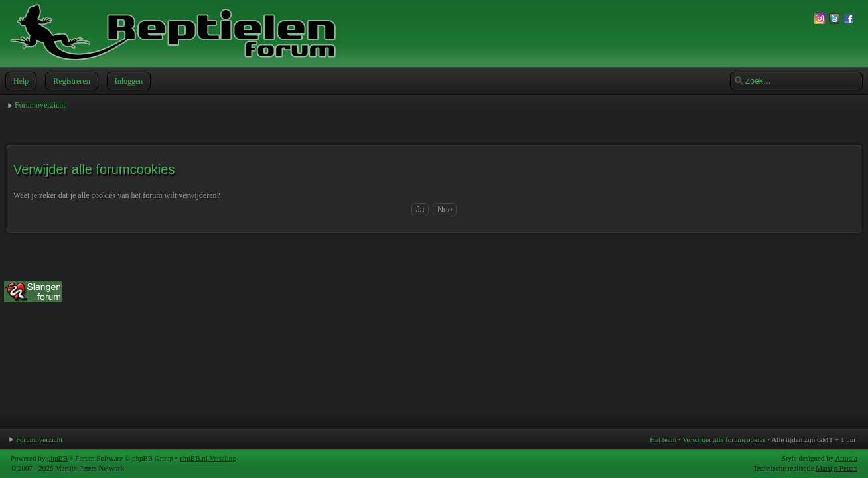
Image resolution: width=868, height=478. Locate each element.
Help (20, 81)
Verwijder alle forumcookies (724, 439)
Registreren (70, 81)
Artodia (846, 458)
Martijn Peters (836, 468)
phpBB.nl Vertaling (207, 458)
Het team (663, 439)
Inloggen (128, 81)
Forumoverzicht (40, 105)
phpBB (57, 458)
